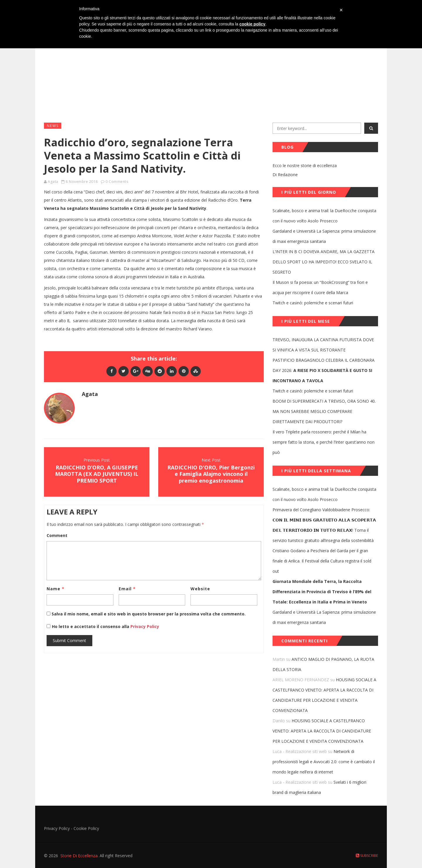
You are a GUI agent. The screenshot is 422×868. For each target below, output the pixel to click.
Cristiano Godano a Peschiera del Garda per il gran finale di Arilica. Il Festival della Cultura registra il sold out (322, 561)
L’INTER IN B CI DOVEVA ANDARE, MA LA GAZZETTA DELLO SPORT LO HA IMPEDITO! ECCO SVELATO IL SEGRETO (324, 262)
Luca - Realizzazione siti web (300, 751)
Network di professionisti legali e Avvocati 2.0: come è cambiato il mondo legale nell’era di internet (324, 762)
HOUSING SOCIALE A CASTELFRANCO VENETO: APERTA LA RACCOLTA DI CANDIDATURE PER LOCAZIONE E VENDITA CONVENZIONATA (322, 731)
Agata (53, 182)
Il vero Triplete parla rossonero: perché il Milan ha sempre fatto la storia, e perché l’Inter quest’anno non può (324, 442)
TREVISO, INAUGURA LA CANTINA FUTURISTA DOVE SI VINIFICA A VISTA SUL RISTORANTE (323, 345)
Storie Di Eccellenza (79, 856)
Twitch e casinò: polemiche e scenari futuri (313, 303)
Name (56, 589)
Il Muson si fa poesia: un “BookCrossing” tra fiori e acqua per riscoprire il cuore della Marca (320, 287)
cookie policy (252, 24)
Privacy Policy (144, 626)
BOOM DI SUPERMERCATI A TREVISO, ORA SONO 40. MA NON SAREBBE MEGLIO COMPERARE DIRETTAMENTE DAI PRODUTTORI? (324, 411)
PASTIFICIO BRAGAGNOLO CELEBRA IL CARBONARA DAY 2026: (324, 370)
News (53, 126)
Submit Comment (69, 640)
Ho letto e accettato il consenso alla (91, 626)
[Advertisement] (211, 73)
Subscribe (367, 856)
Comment (57, 535)
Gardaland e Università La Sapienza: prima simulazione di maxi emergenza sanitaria (324, 236)
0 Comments (117, 182)
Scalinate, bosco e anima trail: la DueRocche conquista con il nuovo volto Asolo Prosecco (324, 216)
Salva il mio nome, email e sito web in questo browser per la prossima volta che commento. (149, 614)
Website (200, 589)
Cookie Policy (86, 828)
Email (127, 589)
